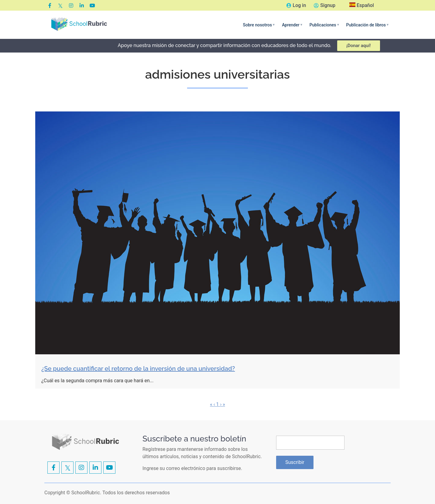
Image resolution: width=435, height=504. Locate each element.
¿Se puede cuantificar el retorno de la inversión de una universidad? (138, 369)
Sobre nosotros (259, 25)
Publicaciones (324, 25)
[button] (259, 25)
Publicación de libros (367, 25)
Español (362, 5)
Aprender (292, 25)
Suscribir (295, 462)
